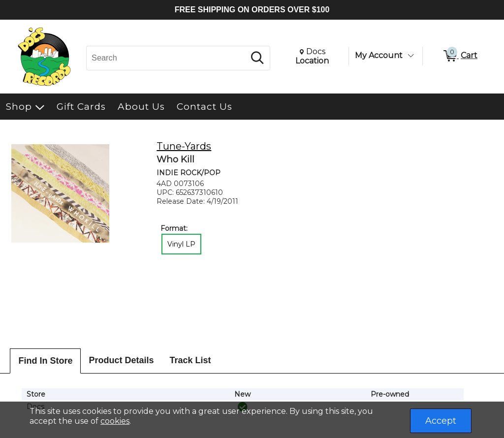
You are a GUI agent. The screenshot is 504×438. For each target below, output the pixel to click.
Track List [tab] (190, 360)
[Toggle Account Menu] (410, 56)
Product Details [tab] (121, 360)
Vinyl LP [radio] (181, 244)
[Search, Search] (167, 58)
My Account (379, 55)
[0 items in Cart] (460, 56)
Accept (441, 421)
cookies (115, 421)
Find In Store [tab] (45, 361)
